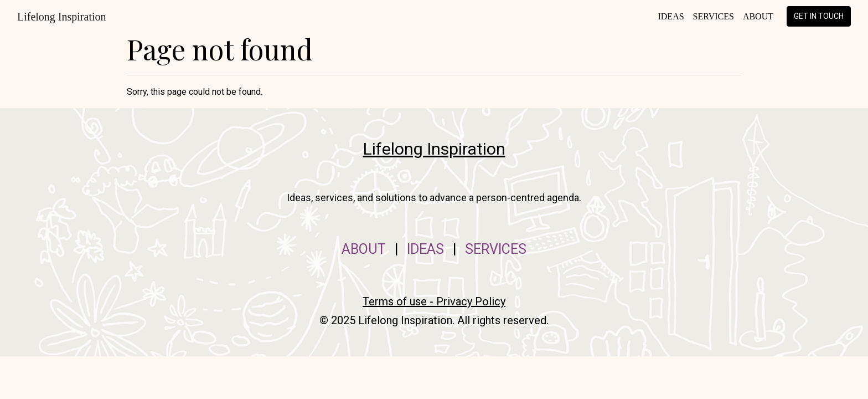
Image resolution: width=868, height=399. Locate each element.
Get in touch (819, 16)
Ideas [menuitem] (671, 16)
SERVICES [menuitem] (496, 249)
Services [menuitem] (714, 16)
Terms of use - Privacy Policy (434, 301)
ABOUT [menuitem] (364, 249)
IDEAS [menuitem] (425, 249)
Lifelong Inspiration (62, 17)
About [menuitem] (758, 16)
